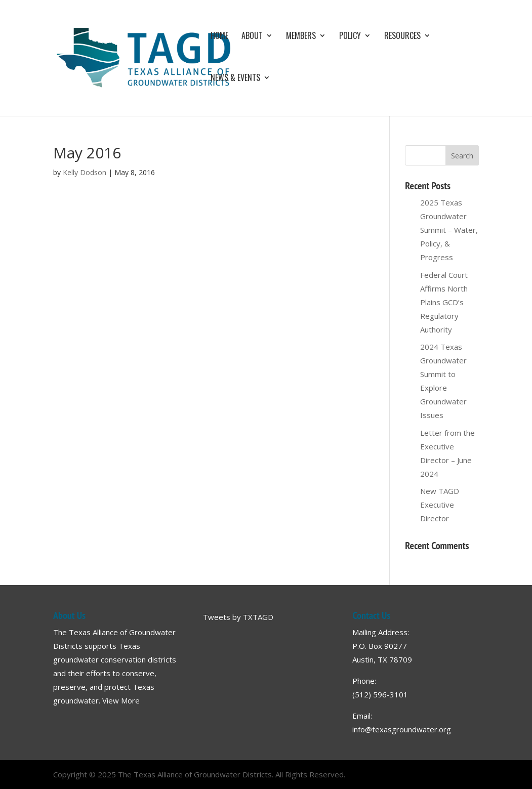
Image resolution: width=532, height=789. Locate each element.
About (252, 37)
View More (121, 700)
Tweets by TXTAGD (238, 617)
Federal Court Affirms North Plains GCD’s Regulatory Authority (444, 302)
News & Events (235, 79)
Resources (402, 37)
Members (301, 37)
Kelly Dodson (85, 172)
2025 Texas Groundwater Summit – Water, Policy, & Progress (449, 230)
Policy (350, 37)
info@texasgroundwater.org (402, 729)
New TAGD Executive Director (440, 505)
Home (219, 37)
